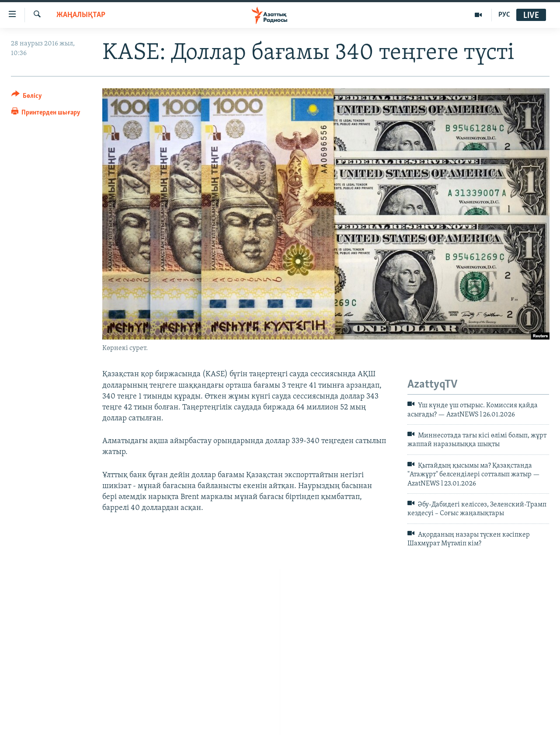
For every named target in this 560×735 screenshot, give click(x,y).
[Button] (27, 97)
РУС (504, 15)
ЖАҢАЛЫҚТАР (81, 15)
